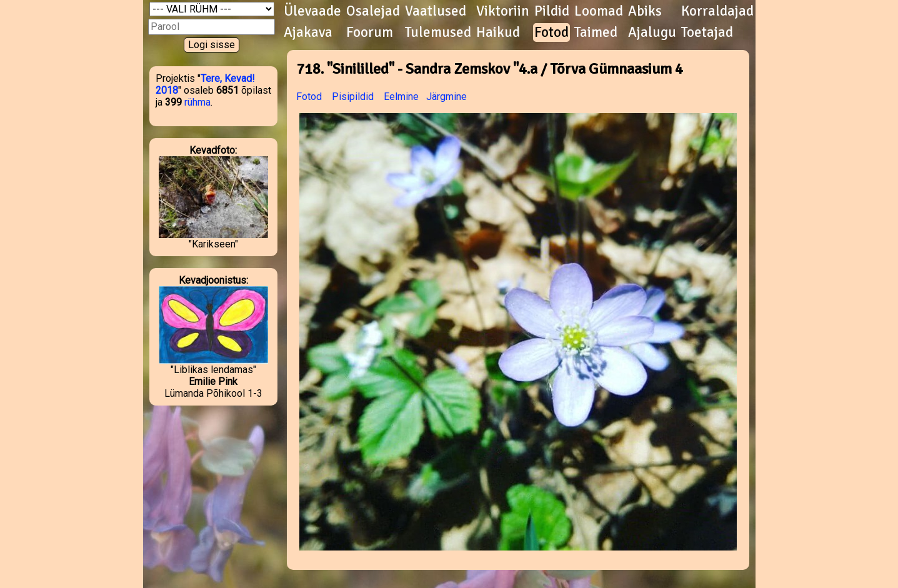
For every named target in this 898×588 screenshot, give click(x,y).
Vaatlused (436, 11)
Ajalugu (652, 32)
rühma (197, 102)
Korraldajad (717, 11)
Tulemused (438, 32)
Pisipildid (353, 97)
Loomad (599, 11)
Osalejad (373, 11)
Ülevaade (312, 11)
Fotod (551, 32)
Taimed (596, 32)
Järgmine (447, 97)
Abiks (645, 11)
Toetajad (707, 32)
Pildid (552, 11)
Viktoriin (503, 11)
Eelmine (401, 97)
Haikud (498, 32)
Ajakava (308, 32)
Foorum (370, 32)
